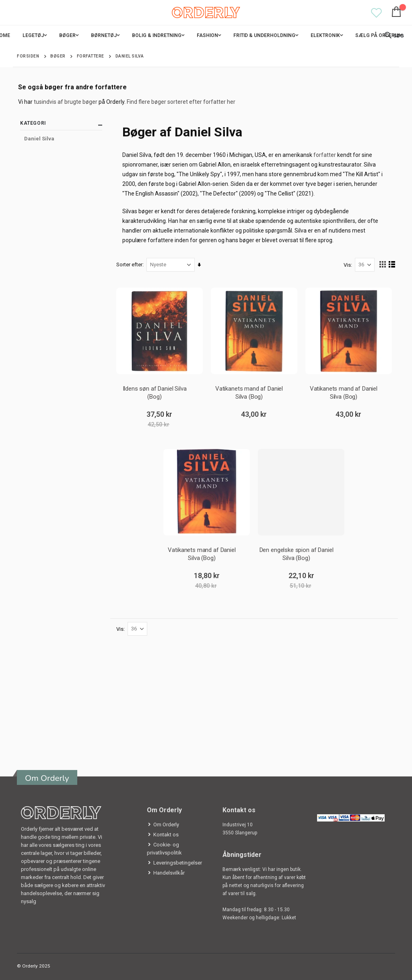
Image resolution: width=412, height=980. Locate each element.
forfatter (325, 155)
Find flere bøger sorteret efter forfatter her (181, 102)
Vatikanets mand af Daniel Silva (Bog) (249, 392)
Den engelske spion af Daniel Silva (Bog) (297, 554)
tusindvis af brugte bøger (66, 102)
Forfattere (91, 56)
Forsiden (28, 56)
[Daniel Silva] (61, 139)
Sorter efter (130, 265)
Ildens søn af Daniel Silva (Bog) (155, 392)
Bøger (58, 56)
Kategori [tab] (61, 125)
